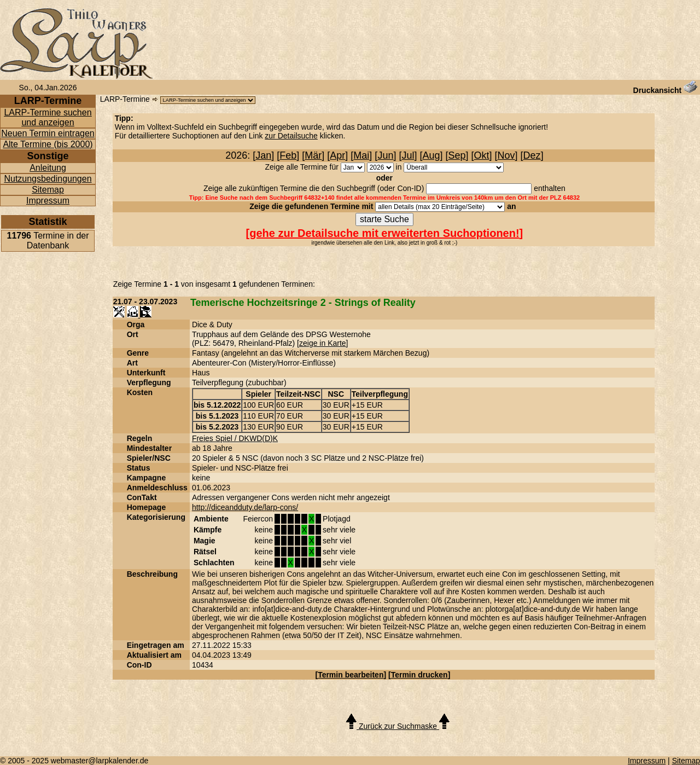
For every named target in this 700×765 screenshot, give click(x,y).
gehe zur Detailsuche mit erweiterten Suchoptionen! (384, 233)
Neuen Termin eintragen (48, 133)
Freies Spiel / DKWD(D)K (235, 438)
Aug (431, 155)
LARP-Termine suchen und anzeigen (48, 117)
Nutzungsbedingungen (48, 179)
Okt (482, 155)
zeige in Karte (323, 343)
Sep (457, 155)
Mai (361, 155)
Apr (337, 155)
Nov (506, 155)
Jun (385, 155)
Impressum (48, 201)
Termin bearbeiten (351, 675)
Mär (313, 155)
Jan (263, 155)
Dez (532, 155)
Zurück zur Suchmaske (398, 726)
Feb (288, 155)
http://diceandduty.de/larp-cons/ (245, 507)
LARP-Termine (125, 99)
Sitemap (48, 190)
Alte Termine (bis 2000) (48, 144)
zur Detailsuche (291, 136)
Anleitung (48, 168)
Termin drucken (419, 675)
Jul (408, 155)
